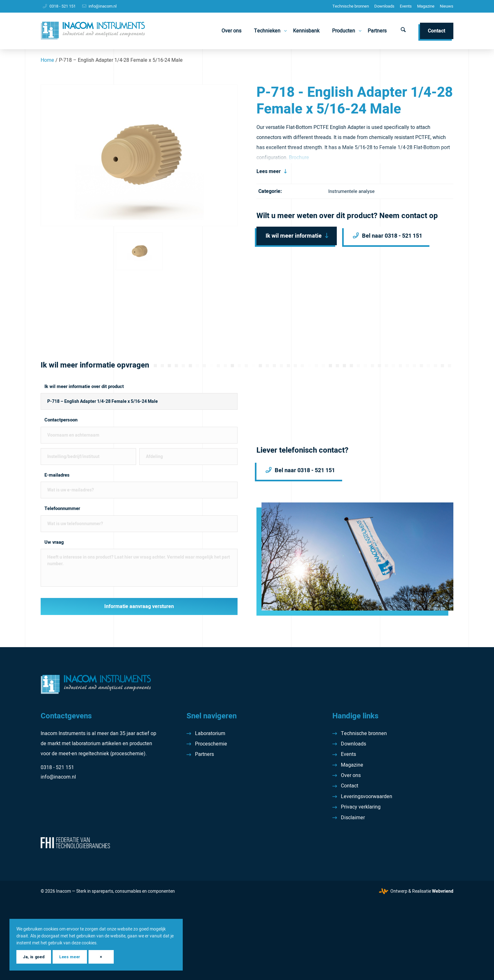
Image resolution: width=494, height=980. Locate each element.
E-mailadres (57, 475)
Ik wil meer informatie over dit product (84, 387)
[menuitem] (351, 6)
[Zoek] (403, 31)
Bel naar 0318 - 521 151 (392, 236)
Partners (204, 754)
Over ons (351, 775)
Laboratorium (210, 734)
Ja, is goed (34, 957)
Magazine (426, 6)
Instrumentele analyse (351, 191)
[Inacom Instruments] (93, 31)
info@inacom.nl (103, 6)
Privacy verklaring (361, 807)
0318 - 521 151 (63, 6)
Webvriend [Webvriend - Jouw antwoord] (443, 891)
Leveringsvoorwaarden (367, 797)
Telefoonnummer (62, 509)
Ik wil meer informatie (294, 236)
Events (406, 6)
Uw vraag (54, 542)
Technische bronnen (351, 6)
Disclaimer (353, 818)
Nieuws (447, 6)
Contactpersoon (61, 420)
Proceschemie (211, 744)
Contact (350, 786)
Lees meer (269, 171)
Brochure (299, 158)
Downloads (384, 6)
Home (47, 60)
